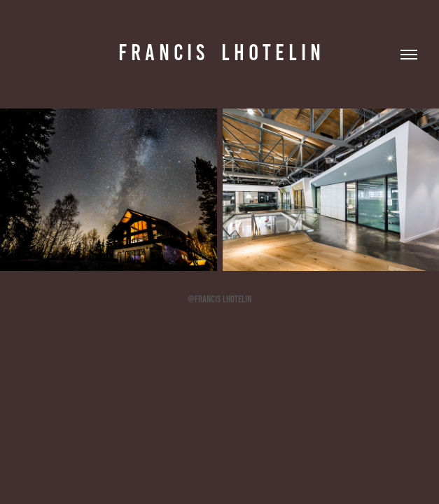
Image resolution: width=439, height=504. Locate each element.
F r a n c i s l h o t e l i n (219, 52)
